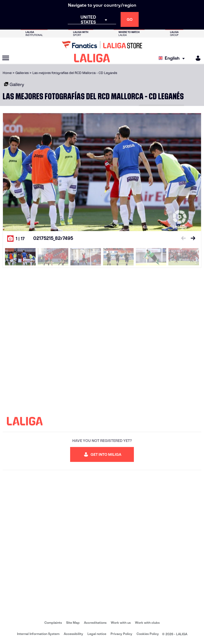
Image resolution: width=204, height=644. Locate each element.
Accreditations (95, 623)
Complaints (53, 623)
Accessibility (73, 634)
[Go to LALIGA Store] (102, 45)
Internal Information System (38, 634)
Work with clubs (147, 623)
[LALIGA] (92, 58)
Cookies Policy (148, 634)
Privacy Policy (121, 634)
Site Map (73, 623)
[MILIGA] (196, 58)
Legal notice (97, 634)
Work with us (121, 623)
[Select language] (173, 58)
